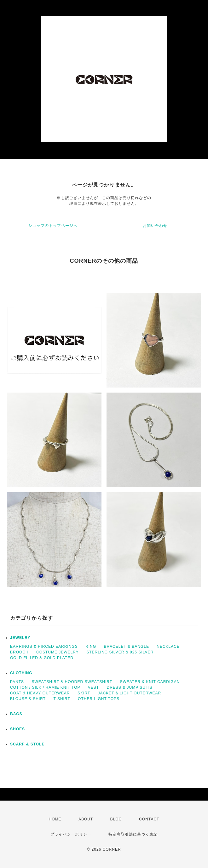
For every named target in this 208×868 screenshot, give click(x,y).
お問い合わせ (155, 226)
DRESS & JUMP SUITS (130, 687)
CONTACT (149, 819)
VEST (93, 687)
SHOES (17, 729)
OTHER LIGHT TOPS (99, 699)
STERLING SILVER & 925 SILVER (120, 652)
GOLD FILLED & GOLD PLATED (42, 658)
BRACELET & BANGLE (126, 647)
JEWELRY (20, 638)
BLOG (116, 819)
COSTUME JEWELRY (58, 652)
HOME (55, 819)
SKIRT (84, 693)
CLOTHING (21, 673)
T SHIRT (62, 699)
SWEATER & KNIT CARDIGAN (150, 682)
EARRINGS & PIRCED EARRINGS (44, 647)
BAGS (16, 714)
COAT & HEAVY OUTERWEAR (40, 693)
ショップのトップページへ (53, 226)
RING (91, 647)
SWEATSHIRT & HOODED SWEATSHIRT (72, 682)
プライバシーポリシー (71, 834)
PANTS (17, 682)
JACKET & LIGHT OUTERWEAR (129, 693)
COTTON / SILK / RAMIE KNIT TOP (45, 687)
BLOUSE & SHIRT (28, 699)
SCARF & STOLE (27, 744)
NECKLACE (168, 647)
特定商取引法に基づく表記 (133, 834)
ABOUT (86, 819)
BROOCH (19, 652)
